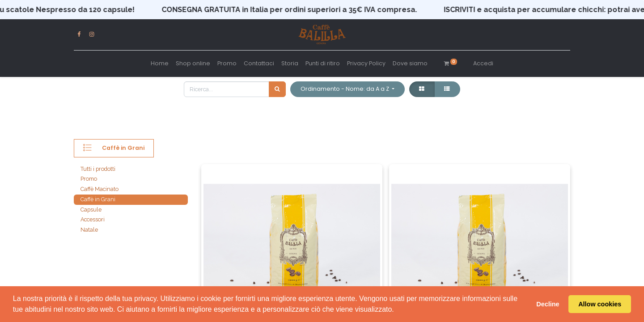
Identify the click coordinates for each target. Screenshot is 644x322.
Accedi (483, 63)
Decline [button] (548, 304)
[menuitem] (160, 64)
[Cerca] (277, 89)
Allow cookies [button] (600, 304)
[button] (347, 89)
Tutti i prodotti (98, 169)
